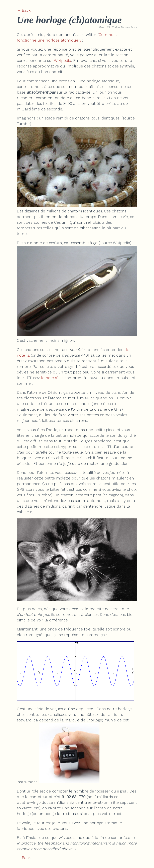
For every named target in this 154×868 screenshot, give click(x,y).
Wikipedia (63, 61)
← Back (24, 10)
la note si (49, 378)
